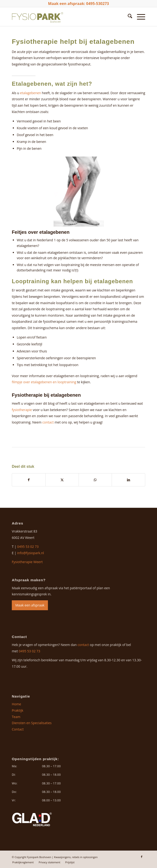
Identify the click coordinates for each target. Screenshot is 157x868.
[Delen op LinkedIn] (128, 480)
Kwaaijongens (62, 857)
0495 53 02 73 (28, 547)
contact (48, 422)
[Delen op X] (62, 480)
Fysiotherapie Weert (27, 562)
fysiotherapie (22, 410)
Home (17, 704)
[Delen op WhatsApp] (95, 480)
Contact (18, 729)
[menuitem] (128, 17)
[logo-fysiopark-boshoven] (65, 17)
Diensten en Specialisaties (32, 723)
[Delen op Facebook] (29, 480)
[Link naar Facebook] (142, 857)
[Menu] (139, 17)
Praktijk (18, 710)
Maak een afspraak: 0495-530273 (79, 4)
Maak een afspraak (30, 605)
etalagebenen (31, 93)
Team (16, 717)
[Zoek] (128, 17)
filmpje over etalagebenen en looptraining (44, 382)
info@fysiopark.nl (31, 553)
